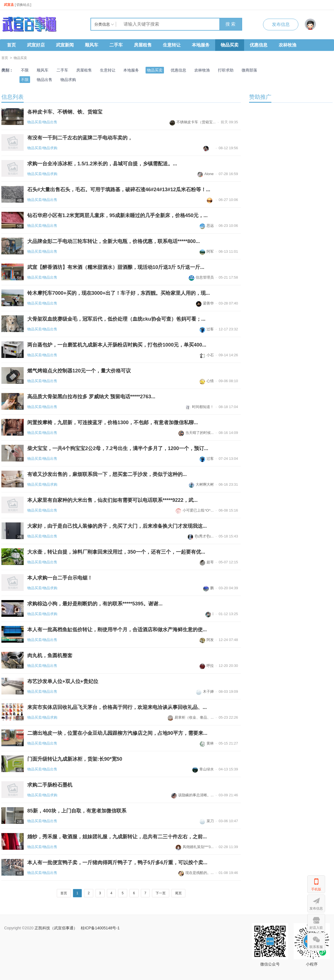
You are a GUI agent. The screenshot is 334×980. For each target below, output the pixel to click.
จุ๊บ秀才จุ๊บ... (201, 536)
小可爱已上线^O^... (195, 510)
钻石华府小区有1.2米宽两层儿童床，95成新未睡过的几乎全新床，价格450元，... (117, 215)
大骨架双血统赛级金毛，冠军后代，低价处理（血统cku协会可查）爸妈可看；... (116, 319)
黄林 (207, 743)
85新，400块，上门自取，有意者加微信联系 (77, 811)
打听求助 (226, 70)
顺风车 (92, 45)
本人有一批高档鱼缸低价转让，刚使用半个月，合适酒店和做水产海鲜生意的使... (117, 630)
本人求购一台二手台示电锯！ (60, 578)
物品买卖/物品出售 (42, 122)
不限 (25, 70)
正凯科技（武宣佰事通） (56, 928)
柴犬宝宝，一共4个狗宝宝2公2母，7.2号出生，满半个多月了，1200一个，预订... (118, 448)
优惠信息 (259, 45)
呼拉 (207, 666)
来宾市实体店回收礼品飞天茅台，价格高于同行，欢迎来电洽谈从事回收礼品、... (117, 707)
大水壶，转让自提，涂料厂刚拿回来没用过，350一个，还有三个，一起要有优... (116, 552)
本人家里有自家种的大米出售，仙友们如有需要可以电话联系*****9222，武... (112, 500)
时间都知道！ (199, 407)
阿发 (207, 640)
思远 (207, 226)
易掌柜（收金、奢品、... (191, 717)
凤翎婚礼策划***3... (195, 847)
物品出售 (45, 80)
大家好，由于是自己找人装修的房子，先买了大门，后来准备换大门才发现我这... (117, 526)
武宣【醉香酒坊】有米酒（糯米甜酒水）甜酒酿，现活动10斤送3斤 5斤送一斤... (116, 267)
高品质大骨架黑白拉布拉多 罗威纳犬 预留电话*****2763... (91, 397)
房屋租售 (143, 45)
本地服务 (201, 45)
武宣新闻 (65, 45)
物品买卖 (230, 45)
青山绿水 (203, 769)
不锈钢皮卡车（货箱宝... (193, 122)
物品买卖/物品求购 (42, 148)
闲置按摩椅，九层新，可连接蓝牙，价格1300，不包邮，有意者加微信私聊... (113, 423)
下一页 (161, 893)
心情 (207, 381)
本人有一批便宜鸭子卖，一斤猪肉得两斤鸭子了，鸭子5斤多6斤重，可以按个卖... (117, 863)
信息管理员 (201, 277)
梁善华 (205, 303)
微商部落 (249, 70)
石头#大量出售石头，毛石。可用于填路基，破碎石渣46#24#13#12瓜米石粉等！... (119, 190)
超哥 (207, 562)
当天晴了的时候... (196, 433)
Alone (205, 174)
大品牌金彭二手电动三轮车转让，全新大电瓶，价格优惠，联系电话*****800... (114, 241)
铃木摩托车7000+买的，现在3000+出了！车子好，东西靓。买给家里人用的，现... (119, 293)
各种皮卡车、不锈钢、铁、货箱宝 (65, 112)
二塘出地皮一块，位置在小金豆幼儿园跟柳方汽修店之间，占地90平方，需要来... (117, 733)
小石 (207, 355)
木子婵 (205, 692)
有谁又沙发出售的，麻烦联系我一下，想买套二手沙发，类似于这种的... (107, 474)
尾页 (178, 893)
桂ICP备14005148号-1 (100, 928)
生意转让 (172, 45)
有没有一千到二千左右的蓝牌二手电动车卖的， (80, 138)
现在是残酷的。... (196, 873)
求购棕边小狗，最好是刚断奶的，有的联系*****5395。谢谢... (95, 604)
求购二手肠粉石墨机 (50, 785)
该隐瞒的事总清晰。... (192, 795)
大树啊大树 (201, 484)
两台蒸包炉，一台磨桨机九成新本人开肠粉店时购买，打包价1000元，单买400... (117, 345)
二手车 (116, 45)
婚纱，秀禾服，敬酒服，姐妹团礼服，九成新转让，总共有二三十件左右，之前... (117, 837)
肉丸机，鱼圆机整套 (50, 655)
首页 (11, 45)
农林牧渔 (288, 45)
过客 (207, 329)
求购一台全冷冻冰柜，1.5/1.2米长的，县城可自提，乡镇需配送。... (102, 164)
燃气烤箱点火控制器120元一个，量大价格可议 (79, 371)
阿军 (207, 251)
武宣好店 (36, 45)
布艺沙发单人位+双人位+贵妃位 (63, 681)
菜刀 (207, 821)
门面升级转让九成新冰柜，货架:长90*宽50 (75, 759)
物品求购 (68, 80)
